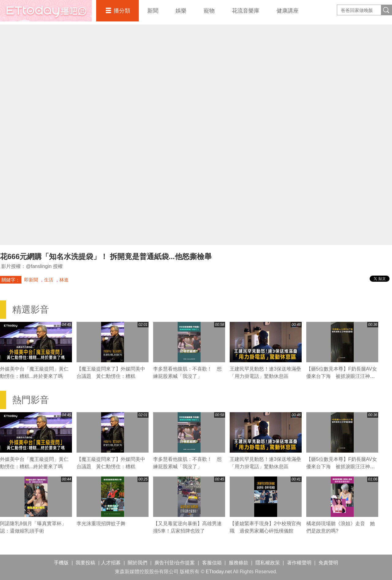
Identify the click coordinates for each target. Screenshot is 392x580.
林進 (64, 280)
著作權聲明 (299, 563)
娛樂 (181, 11)
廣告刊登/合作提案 (175, 563)
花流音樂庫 (246, 11)
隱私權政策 (268, 563)
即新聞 (31, 280)
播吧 (46, 11)
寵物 (209, 11)
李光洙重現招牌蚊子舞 (101, 524)
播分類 (122, 11)
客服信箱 (212, 563)
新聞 (153, 11)
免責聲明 (328, 563)
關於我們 (138, 563)
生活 (49, 280)
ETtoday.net (219, 572)
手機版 (61, 563)
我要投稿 (85, 563)
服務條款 (239, 563)
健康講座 (288, 11)
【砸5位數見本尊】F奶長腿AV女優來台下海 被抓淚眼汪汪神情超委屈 (342, 376)
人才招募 (111, 563)
